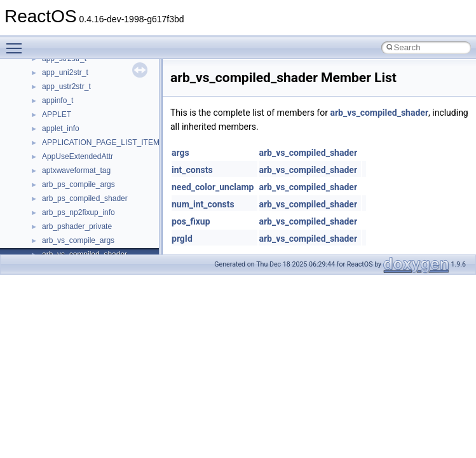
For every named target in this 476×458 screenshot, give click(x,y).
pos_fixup (191, 221)
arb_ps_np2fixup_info (78, 212)
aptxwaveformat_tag (76, 170)
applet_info (61, 128)
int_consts (192, 170)
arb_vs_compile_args (78, 240)
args (180, 153)
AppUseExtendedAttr (78, 156)
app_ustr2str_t (66, 87)
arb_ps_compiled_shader (85, 198)
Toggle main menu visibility (17, 43)
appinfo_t (58, 101)
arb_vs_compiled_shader (379, 113)
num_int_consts (203, 204)
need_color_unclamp (213, 187)
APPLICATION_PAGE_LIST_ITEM (101, 142)
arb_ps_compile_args (78, 184)
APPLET (57, 114)
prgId (182, 239)
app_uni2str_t (65, 73)
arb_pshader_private (77, 226)
